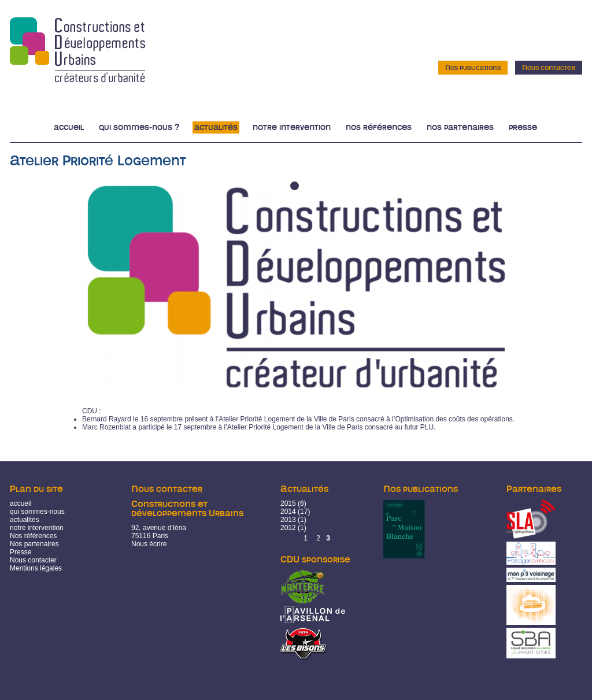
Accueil (69, 127)
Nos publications (473, 68)
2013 (288, 520)
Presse (523, 127)
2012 (288, 528)
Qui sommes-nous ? (139, 127)
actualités (25, 520)
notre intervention (37, 528)
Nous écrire (149, 544)
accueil (21, 503)
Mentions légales (36, 568)
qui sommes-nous (37, 512)
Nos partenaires (460, 127)
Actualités (216, 127)
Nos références (379, 127)
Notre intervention (292, 127)
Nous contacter (549, 68)
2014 (288, 512)
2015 (288, 503)
